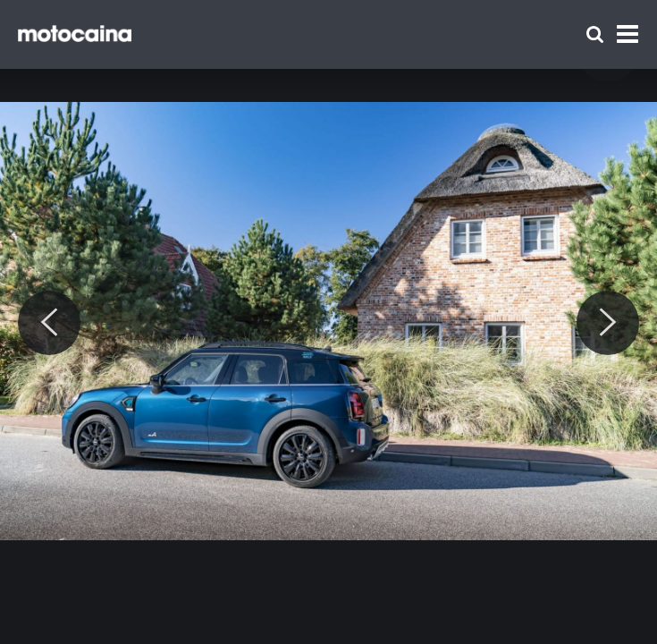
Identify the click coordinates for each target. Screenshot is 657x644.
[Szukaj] (595, 34)
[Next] (608, 323)
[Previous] (49, 323)
